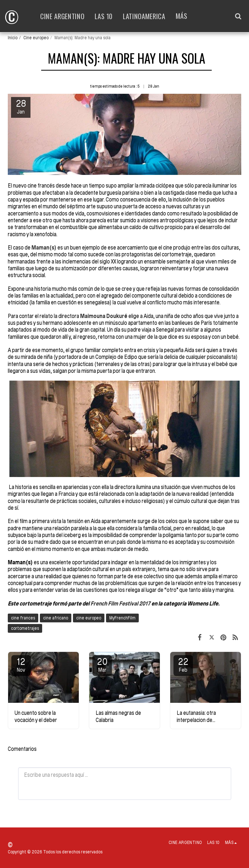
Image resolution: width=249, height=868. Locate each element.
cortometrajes (25, 628)
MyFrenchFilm (122, 618)
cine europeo (89, 618)
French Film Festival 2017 (121, 603)
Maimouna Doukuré (104, 316)
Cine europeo (36, 38)
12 (21, 665)
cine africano (56, 618)
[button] (238, 16)
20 (102, 665)
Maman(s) (44, 247)
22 (183, 665)
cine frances (23, 618)
